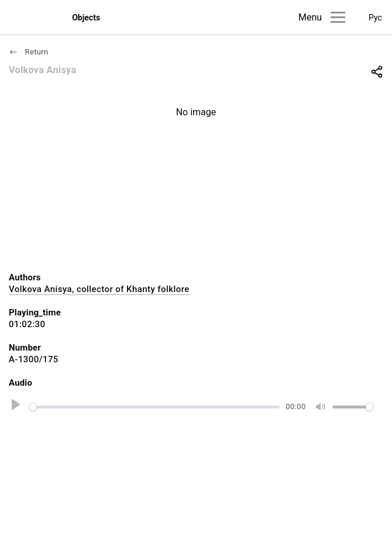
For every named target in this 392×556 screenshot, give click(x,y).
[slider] (154, 407)
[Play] (14, 407)
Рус (375, 18)
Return (29, 52)
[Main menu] (338, 17)
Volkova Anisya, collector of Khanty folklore (99, 289)
